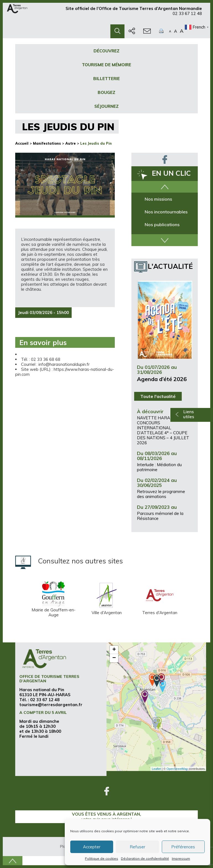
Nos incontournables (166, 212)
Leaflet (156, 769)
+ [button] (114, 650)
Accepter (92, 847)
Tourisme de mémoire (106, 65)
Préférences (183, 847)
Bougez (106, 92)
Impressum (181, 858)
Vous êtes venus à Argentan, (106, 817)
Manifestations (47, 143)
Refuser (137, 847)
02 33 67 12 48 (187, 16)
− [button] (114, 658)
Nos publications (162, 224)
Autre (71, 143)
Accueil (22, 143)
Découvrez (106, 51)
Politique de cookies (102, 858)
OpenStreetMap (177, 769)
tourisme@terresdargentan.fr (51, 705)
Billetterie (106, 79)
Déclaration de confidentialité (145, 858)
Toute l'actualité (158, 396)
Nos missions (158, 199)
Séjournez (106, 106)
